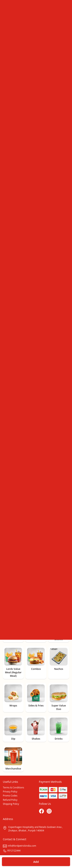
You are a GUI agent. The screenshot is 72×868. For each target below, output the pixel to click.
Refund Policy (10, 800)
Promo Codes (10, 796)
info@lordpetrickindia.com (19, 846)
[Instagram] (50, 812)
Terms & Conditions (13, 788)
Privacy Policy (10, 792)
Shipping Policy (11, 804)
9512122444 (12, 851)
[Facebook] (42, 812)
